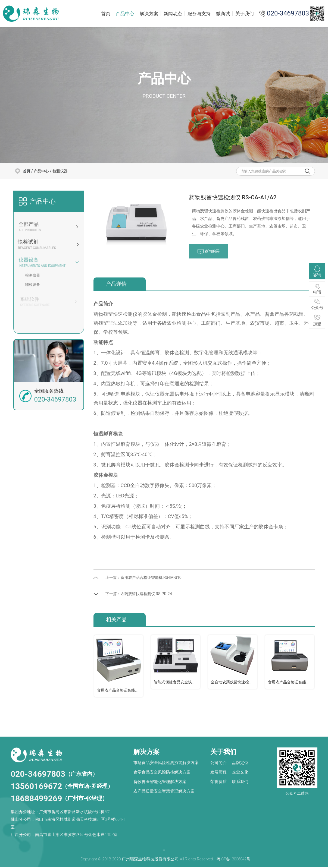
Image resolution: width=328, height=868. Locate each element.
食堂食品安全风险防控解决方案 (162, 773)
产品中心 (125, 14)
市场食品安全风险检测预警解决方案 (166, 763)
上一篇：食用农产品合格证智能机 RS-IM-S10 (146, 578)
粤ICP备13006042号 (233, 860)
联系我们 (240, 782)
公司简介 (218, 763)
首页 (106, 14)
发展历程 (218, 773)
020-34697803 (38, 775)
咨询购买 (209, 252)
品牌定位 (240, 763)
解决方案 (149, 14)
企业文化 (240, 773)
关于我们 (245, 14)
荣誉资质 (218, 782)
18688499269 (36, 799)
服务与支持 (199, 14)
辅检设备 (34, 284)
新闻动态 (173, 14)
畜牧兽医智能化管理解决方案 (160, 782)
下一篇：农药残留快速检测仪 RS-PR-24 (141, 594)
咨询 (317, 272)
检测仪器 (60, 171)
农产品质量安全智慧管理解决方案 (164, 792)
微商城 (223, 14)
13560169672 (36, 787)
